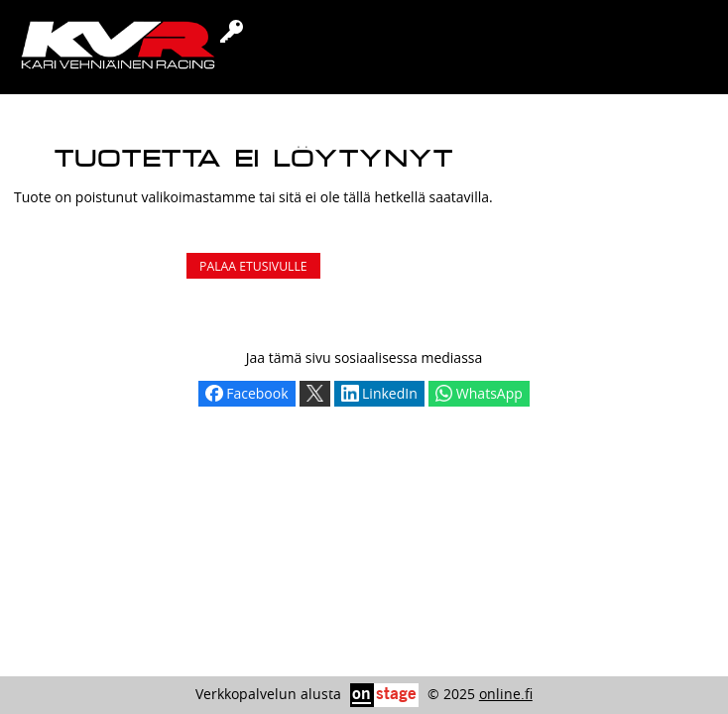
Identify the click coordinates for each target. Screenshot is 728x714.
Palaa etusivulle (253, 266)
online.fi (506, 694)
